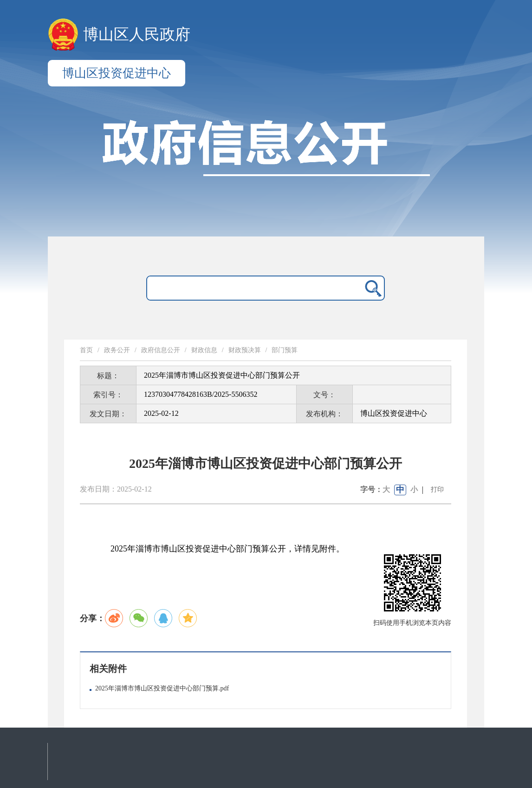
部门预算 (285, 350)
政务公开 (117, 350)
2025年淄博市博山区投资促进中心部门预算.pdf (162, 688)
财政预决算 (245, 350)
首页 (86, 350)
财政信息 (204, 350)
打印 (437, 489)
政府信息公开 (161, 350)
